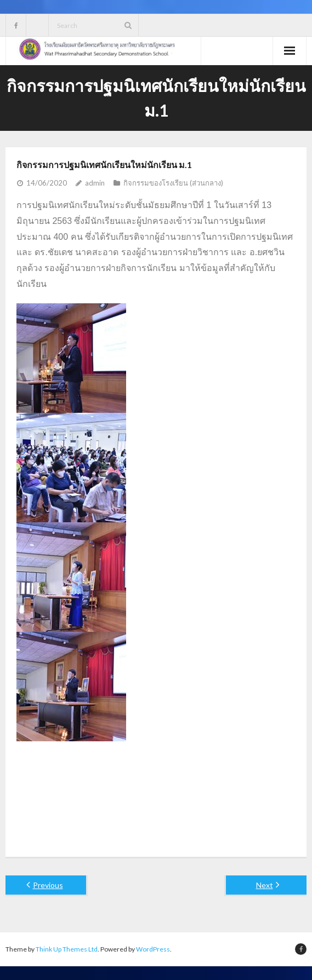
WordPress (153, 949)
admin (95, 183)
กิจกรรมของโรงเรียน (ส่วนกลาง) (173, 183)
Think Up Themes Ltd (67, 949)
